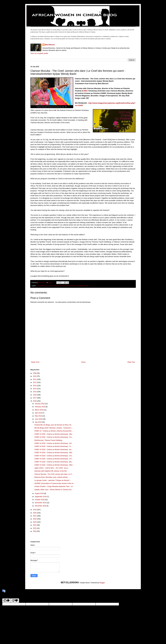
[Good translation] (6, 601)
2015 (35, 392)
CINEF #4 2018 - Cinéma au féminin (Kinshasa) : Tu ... (54, 446)
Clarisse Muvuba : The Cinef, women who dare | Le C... (54, 474)
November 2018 (41, 503)
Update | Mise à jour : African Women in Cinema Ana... (54, 490)
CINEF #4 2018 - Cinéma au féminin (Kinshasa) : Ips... (54, 450)
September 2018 (41, 497)
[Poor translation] (15, 601)
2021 (35, 516)
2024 (35, 525)
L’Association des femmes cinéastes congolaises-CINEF (71, 286)
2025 (35, 528)
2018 (35, 401)
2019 (35, 510)
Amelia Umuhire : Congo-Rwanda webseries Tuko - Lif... (54, 486)
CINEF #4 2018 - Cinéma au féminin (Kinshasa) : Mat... (54, 453)
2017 (35, 398)
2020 (35, 513)
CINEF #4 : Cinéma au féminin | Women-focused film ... (54, 431)
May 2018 (39, 416)
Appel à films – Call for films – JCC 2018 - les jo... (52, 468)
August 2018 (39, 493)
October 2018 (40, 500)
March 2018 (39, 410)
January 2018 (40, 404)
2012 (35, 382)
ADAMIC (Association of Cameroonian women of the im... (55, 483)
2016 (35, 395)
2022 (35, 519)
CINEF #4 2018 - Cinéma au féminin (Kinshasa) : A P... (54, 459)
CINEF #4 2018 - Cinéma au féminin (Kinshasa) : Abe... (54, 434)
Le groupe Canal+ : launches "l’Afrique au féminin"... (53, 480)
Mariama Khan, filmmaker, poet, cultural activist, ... (52, 477)
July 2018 (38, 422)
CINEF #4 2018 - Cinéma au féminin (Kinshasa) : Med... (54, 465)
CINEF (85, 91)
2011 (35, 379)
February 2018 (40, 407)
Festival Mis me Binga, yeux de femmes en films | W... (53, 425)
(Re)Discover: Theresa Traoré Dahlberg (48, 440)
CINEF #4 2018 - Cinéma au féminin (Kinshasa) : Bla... (54, 462)
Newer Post (35, 362)
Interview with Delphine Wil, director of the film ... (51, 471)
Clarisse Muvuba (42, 286)
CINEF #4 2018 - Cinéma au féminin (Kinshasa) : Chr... (54, 456)
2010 (35, 376)
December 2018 (41, 506)
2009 (35, 373)
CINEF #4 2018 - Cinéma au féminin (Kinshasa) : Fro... (54, 437)
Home (83, 362)
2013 (35, 386)
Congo (50, 286)
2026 (35, 531)
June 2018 (39, 419)
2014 (35, 389)
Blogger (102, 583)
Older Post (131, 362)
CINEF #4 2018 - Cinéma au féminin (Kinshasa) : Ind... (54, 443)
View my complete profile (39, 53)
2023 (35, 522)
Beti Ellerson (50, 45)
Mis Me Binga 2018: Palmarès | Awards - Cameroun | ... (54, 428)
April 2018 (39, 413)
